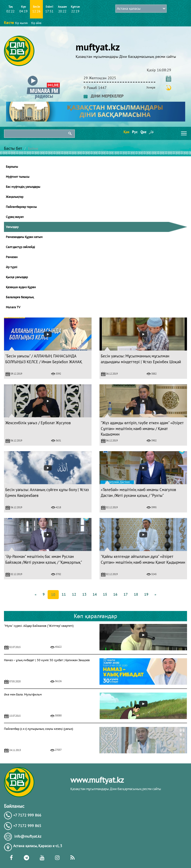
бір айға (36, 23)
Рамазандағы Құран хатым (24, 237)
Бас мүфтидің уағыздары (23, 187)
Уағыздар (12, 227)
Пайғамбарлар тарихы (21, 207)
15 (105, 594)
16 (115, 594)
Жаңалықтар (15, 197)
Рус (135, 132)
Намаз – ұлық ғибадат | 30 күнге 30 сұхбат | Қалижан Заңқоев (47, 660)
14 (95, 594)
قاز (151, 132)
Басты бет (13, 148)
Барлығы (12, 167)
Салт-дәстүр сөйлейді (20, 247)
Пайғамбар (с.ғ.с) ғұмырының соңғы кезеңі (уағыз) (38, 729)
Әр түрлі (12, 267)
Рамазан (12, 257)
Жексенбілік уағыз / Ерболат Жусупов (38, 423)
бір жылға (21, 23)
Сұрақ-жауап (15, 217)
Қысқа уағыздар (17, 277)
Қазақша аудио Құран (21, 287)
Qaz (143, 132)
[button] (43, 77)
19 (146, 594)
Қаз (126, 132)
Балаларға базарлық (20, 297)
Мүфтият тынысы (18, 177)
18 (136, 594)
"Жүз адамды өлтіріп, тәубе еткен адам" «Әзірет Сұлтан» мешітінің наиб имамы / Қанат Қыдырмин (142, 428)
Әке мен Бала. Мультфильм (23, 694)
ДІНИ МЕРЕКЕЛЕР (104, 96)
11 (64, 594)
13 (84, 594)
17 (126, 594)
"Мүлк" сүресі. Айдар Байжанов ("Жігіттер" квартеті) (39, 626)
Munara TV (13, 307)
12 (74, 594)
